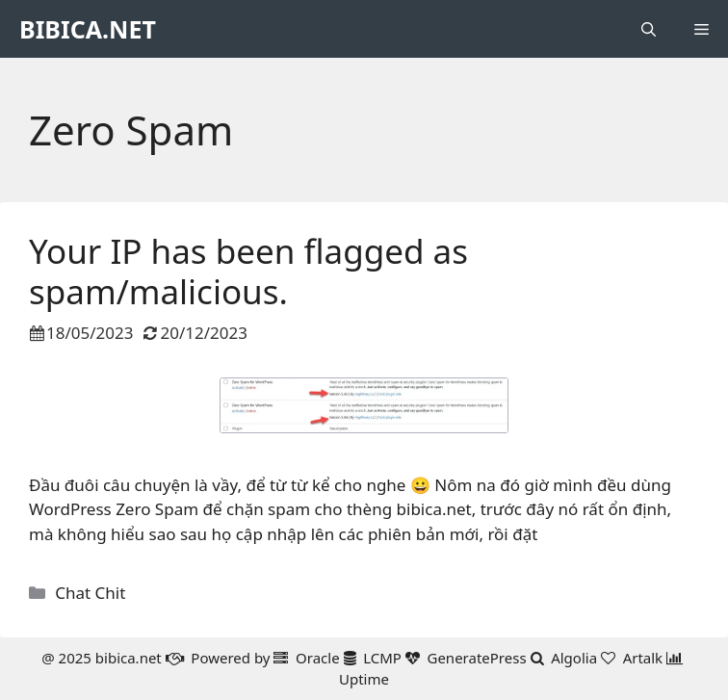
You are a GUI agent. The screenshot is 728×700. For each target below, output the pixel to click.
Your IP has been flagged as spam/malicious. (248, 271)
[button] (649, 29)
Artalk (643, 658)
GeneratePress (476, 658)
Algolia (574, 658)
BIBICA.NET (88, 29)
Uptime (364, 679)
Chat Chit (90, 593)
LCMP (382, 658)
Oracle (318, 658)
